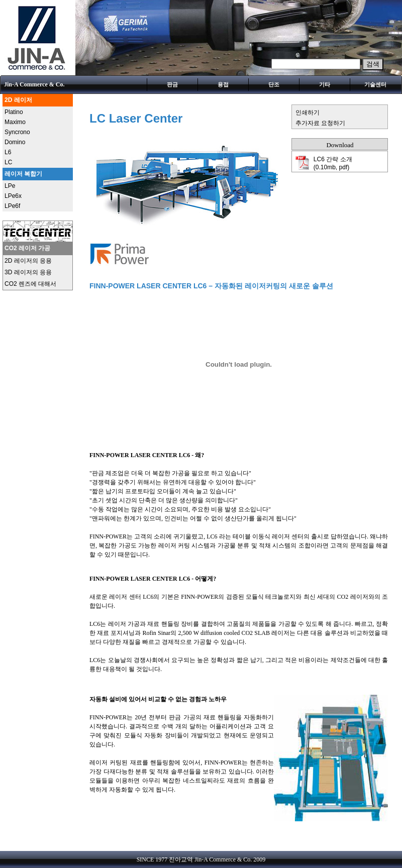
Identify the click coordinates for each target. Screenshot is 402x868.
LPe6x (13, 196)
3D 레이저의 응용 (28, 272)
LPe (10, 186)
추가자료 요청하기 (320, 123)
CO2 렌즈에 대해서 (30, 284)
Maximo (15, 122)
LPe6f (12, 206)
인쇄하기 (308, 113)
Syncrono (17, 132)
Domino (15, 142)
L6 (8, 152)
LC (8, 162)
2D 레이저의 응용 (28, 261)
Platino (14, 112)
